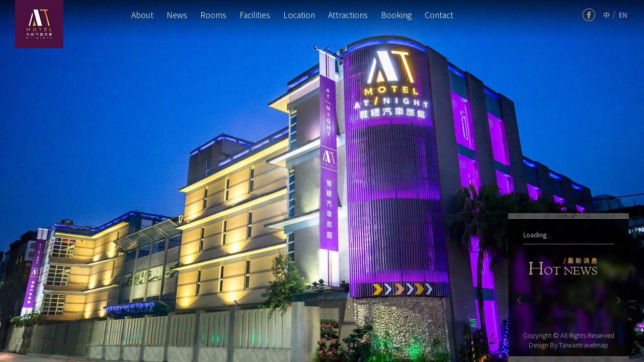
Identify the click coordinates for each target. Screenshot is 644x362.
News (177, 15)
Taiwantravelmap (584, 345)
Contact (439, 15)
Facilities (255, 15)
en (623, 15)
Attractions (348, 15)
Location (299, 15)
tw (607, 15)
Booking (396, 15)
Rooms (213, 15)
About (142, 15)
